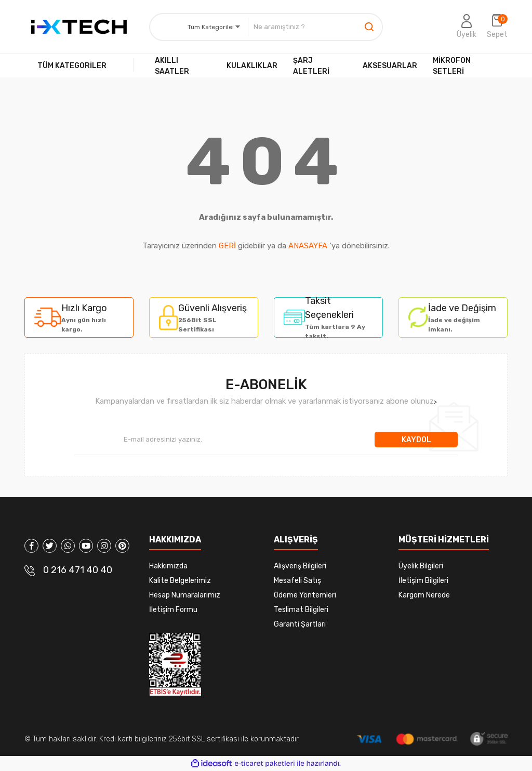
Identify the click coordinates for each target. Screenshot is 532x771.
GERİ (227, 246)
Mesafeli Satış (297, 581)
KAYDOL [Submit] (416, 440)
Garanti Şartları (300, 624)
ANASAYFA (308, 246)
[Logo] (79, 27)
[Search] (315, 27)
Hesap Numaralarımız (185, 595)
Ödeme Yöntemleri (305, 595)
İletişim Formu (173, 610)
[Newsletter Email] (224, 440)
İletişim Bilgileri (423, 581)
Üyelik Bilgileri (421, 566)
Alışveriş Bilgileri (300, 566)
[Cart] (497, 27)
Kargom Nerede (424, 595)
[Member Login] (467, 27)
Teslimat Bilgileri (301, 610)
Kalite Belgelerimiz (180, 581)
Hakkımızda (168, 566)
